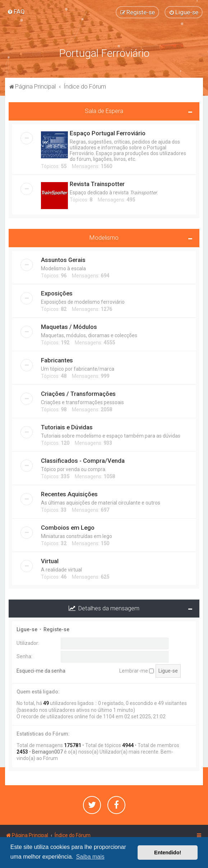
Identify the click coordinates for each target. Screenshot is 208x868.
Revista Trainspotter (97, 184)
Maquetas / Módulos (69, 327)
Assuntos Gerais (63, 260)
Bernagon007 (47, 752)
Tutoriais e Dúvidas (67, 427)
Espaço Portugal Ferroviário (108, 133)
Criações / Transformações (78, 394)
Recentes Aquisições (69, 494)
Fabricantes (57, 360)
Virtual (50, 561)
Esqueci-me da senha (41, 671)
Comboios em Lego (68, 528)
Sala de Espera (104, 111)
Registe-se (56, 629)
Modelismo (104, 238)
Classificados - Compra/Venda (83, 461)
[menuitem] (16, 12)
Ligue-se (27, 629)
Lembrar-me (137, 671)
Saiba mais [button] (90, 857)
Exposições (57, 293)
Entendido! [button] (168, 853)
